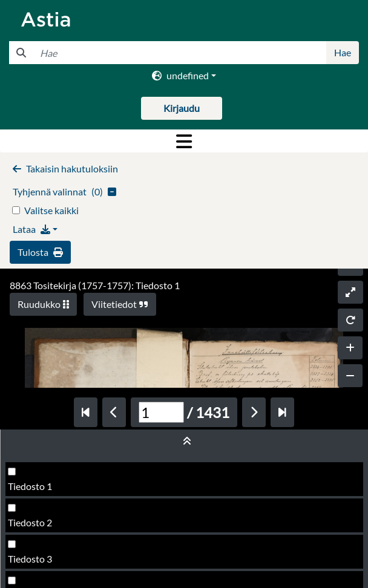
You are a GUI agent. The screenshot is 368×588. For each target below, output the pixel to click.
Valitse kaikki (51, 210)
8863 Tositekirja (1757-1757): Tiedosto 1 (95, 285)
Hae (343, 52)
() (64, 191)
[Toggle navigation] (184, 141)
